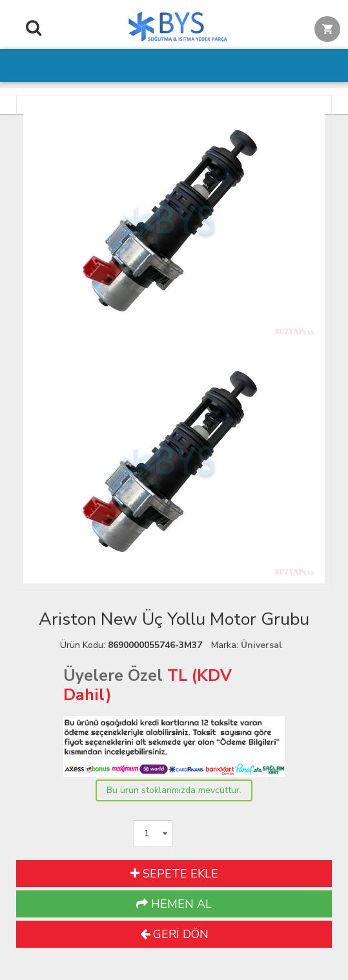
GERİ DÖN (174, 934)
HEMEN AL (174, 904)
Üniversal (261, 645)
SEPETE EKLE (174, 874)
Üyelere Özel (113, 676)
